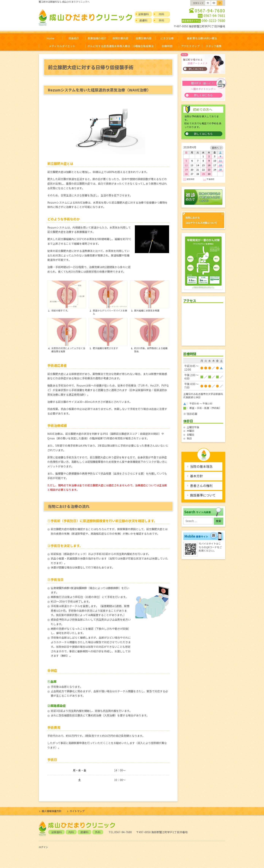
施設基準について (203, 495)
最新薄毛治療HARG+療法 (202, 38)
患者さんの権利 (201, 486)
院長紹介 (74, 38)
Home (50, 38)
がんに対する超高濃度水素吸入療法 (109, 46)
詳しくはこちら (203, 134)
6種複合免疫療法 (144, 46)
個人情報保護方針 (52, 811)
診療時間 (167, 46)
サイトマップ (77, 811)
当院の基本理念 (201, 466)
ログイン (43, 847)
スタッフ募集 (214, 46)
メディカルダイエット (62, 46)
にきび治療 (167, 38)
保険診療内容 (120, 38)
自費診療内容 (144, 38)
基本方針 (196, 476)
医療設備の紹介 (97, 38)
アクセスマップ (190, 46)
